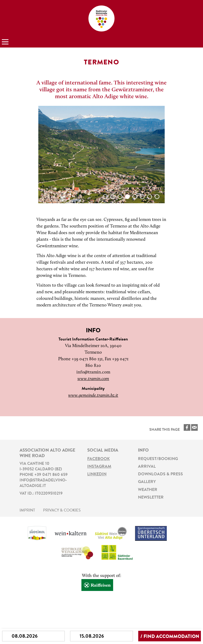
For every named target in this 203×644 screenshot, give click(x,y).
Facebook (98, 459)
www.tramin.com (93, 379)
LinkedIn (97, 474)
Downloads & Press (160, 474)
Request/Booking (158, 459)
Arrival (147, 467)
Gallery (147, 482)
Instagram (99, 467)
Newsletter (151, 498)
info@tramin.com (93, 372)
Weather (148, 490)
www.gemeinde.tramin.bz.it (93, 396)
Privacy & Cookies (62, 511)
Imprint (27, 511)
